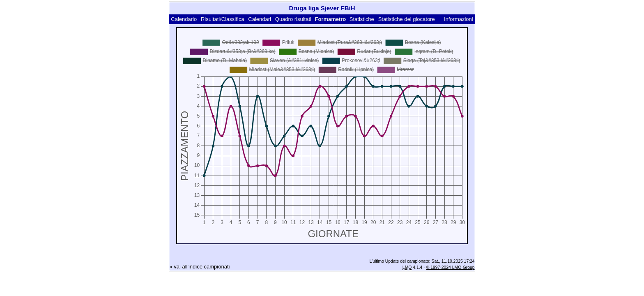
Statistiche (362, 19)
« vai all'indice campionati (199, 267)
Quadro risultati (293, 19)
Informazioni (459, 19)
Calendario (184, 19)
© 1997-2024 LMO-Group (451, 267)
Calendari (260, 19)
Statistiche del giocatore (407, 19)
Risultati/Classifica (222, 19)
